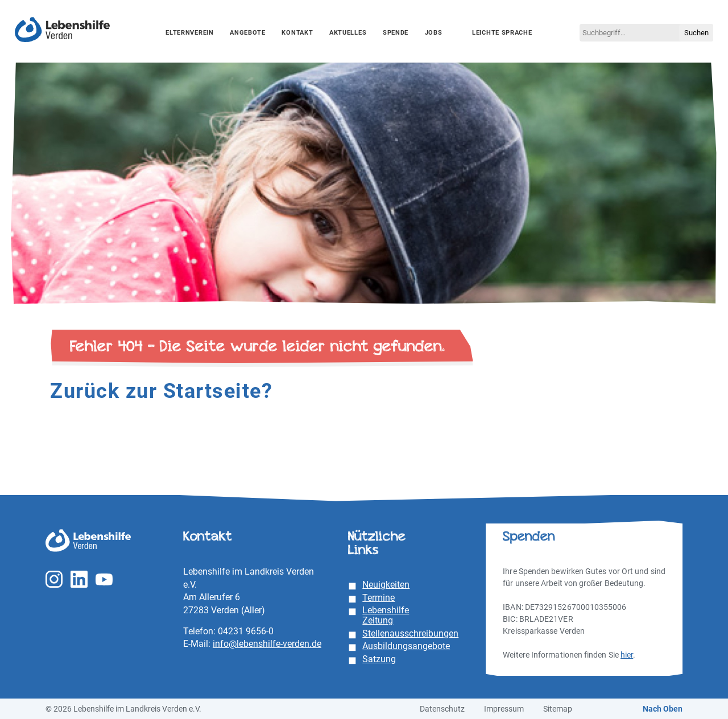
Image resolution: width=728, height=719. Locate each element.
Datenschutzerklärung (237, 663)
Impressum (696, 690)
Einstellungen (32, 674)
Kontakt (297, 33)
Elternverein (189, 33)
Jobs (434, 33)
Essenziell (34, 694)
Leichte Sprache (502, 33)
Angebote (248, 33)
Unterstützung (106, 694)
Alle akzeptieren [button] (637, 584)
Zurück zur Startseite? (161, 391)
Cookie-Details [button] (583, 690)
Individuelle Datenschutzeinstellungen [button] (637, 676)
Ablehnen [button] (637, 651)
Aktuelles (348, 33)
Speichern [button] (637, 618)
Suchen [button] (696, 33)
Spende (396, 33)
